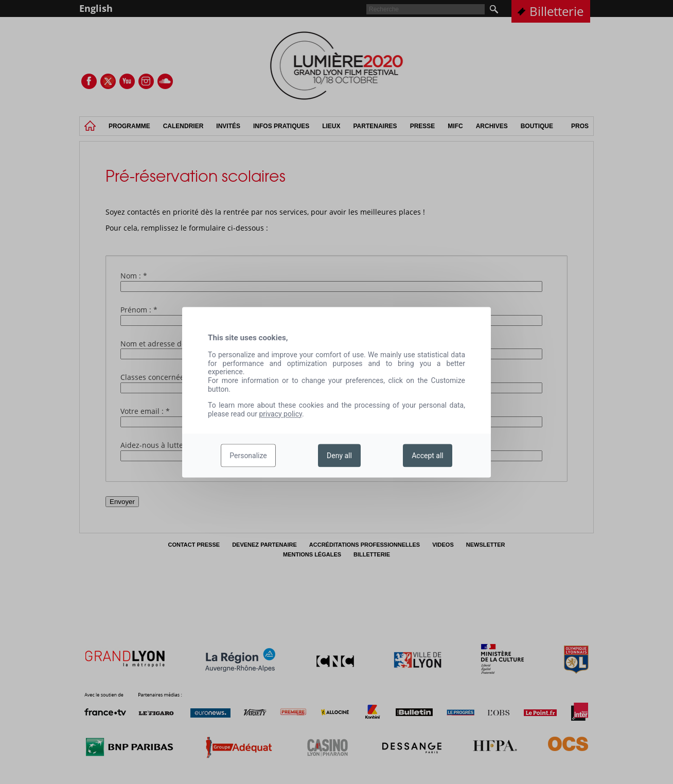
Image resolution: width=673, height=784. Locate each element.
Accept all (428, 456)
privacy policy (280, 414)
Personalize (248, 456)
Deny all (339, 456)
